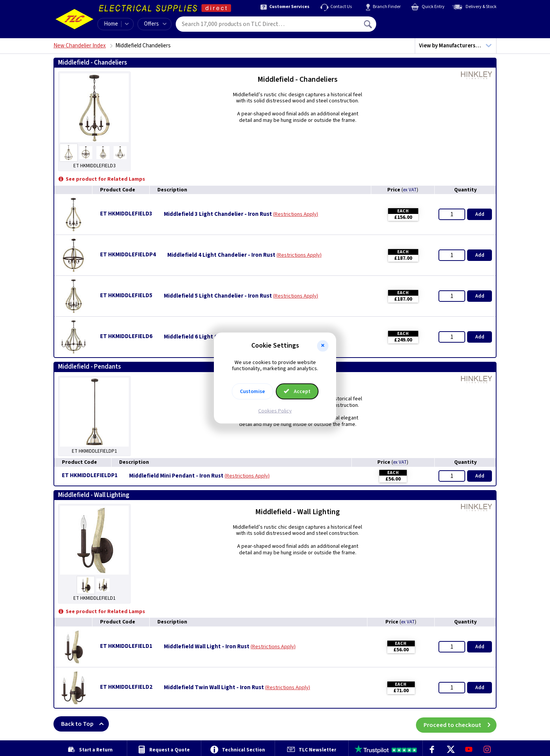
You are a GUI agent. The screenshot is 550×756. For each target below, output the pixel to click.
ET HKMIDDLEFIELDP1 (90, 475)
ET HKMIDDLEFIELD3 (126, 214)
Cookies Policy (275, 411)
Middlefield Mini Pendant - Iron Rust (176, 476)
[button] (323, 346)
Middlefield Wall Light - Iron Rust (207, 647)
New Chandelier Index (80, 46)
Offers (155, 24)
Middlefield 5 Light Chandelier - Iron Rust (218, 296)
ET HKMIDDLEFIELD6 (126, 336)
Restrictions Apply (296, 214)
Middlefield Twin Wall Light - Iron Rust (214, 688)
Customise (252, 392)
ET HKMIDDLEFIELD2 (126, 687)
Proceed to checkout (460, 724)
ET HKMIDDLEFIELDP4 (128, 255)
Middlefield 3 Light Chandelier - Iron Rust (218, 214)
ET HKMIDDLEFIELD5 (126, 295)
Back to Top (85, 724)
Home (111, 24)
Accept (297, 392)
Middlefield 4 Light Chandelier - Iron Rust (221, 255)
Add (480, 214)
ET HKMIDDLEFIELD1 (126, 646)
